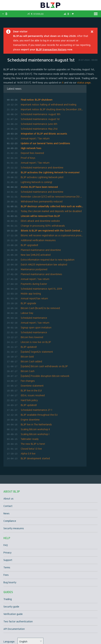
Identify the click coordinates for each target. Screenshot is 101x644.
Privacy (7, 527)
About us (8, 473)
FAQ (6, 519)
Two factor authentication (18, 596)
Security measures (14, 502)
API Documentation (14, 603)
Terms (7, 542)
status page (84, 83)
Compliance (10, 495)
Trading (8, 573)
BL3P (50, 5)
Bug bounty (10, 556)
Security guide (11, 581)
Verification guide (13, 588)
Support (8, 534)
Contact (8, 480)
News (6, 488)
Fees (6, 549)
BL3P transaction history (51, 50)
